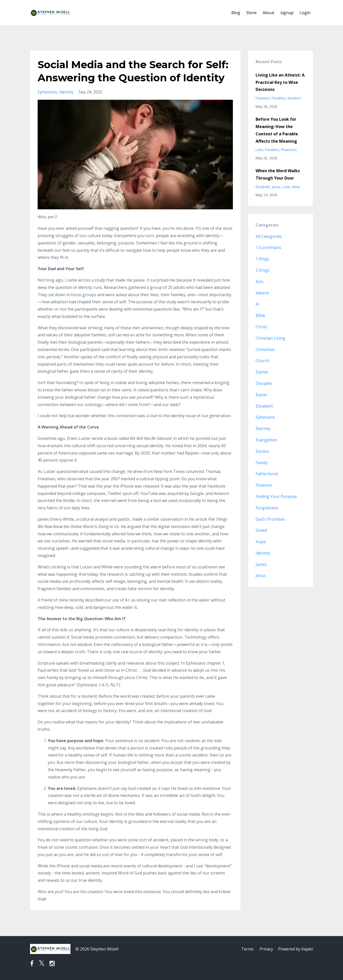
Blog (236, 13)
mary (296, 187)
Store (251, 13)
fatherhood (267, 474)
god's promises (270, 519)
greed (261, 530)
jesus (276, 187)
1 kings (263, 259)
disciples (264, 383)
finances (263, 98)
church (262, 361)
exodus (262, 451)
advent (262, 293)
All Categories (269, 236)
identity (66, 92)
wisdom (294, 98)
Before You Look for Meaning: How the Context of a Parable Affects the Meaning (277, 130)
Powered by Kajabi (296, 949)
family (262, 463)
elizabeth (263, 187)
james (261, 564)
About (268, 13)
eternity (263, 429)
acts (260, 282)
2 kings (263, 270)
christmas (265, 349)
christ (261, 327)
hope (261, 542)
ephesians (47, 92)
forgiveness (267, 508)
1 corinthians (268, 247)
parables (278, 98)
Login (305, 13)
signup (287, 13)
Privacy (266, 949)
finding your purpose (276, 496)
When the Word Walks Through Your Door (278, 174)
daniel (262, 372)
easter (262, 395)
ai (257, 304)
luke (259, 150)
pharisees (289, 150)
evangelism (266, 440)
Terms (247, 949)
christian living (270, 338)
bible (260, 315)
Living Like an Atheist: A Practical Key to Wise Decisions (280, 82)
